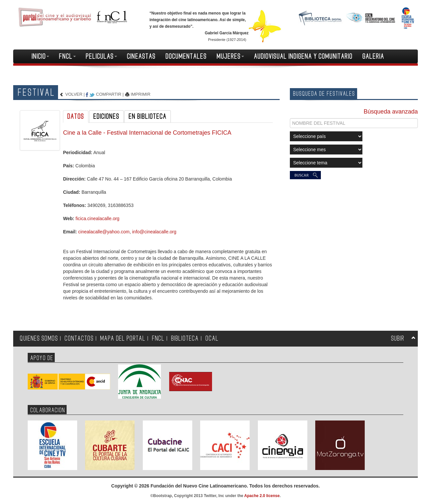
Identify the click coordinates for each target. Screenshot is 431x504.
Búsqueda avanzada (391, 112)
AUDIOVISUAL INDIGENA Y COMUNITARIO (303, 56)
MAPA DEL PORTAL (123, 338)
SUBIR (398, 338)
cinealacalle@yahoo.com (104, 232)
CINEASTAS (141, 56)
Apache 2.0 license (262, 496)
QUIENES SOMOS (39, 338)
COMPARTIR (109, 94)
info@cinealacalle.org (154, 232)
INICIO (40, 56)
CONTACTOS (79, 338)
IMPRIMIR (140, 94)
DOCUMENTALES (186, 56)
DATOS (76, 117)
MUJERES (230, 56)
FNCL (67, 56)
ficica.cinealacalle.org (97, 218)
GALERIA (373, 56)
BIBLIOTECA (185, 338)
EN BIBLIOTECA (148, 117)
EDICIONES (106, 117)
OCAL (212, 338)
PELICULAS (101, 56)
